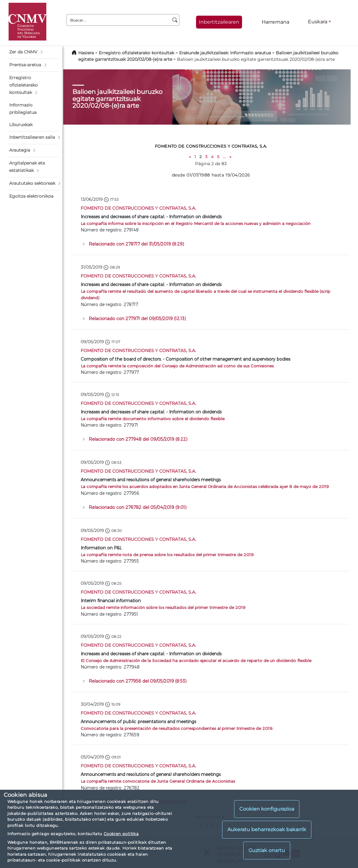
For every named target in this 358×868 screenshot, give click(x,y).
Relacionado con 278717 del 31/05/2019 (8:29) (136, 244)
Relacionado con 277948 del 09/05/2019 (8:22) (138, 439)
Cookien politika (121, 834)
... (224, 157)
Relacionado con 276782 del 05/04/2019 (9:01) (138, 507)
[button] (33, 52)
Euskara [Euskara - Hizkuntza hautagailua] (318, 22)
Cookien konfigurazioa (267, 809)
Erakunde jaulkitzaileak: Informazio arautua (225, 53)
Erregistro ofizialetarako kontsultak (137, 53)
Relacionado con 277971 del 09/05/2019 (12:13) (137, 318)
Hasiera (86, 53)
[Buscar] (175, 20)
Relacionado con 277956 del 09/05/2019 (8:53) (138, 681)
